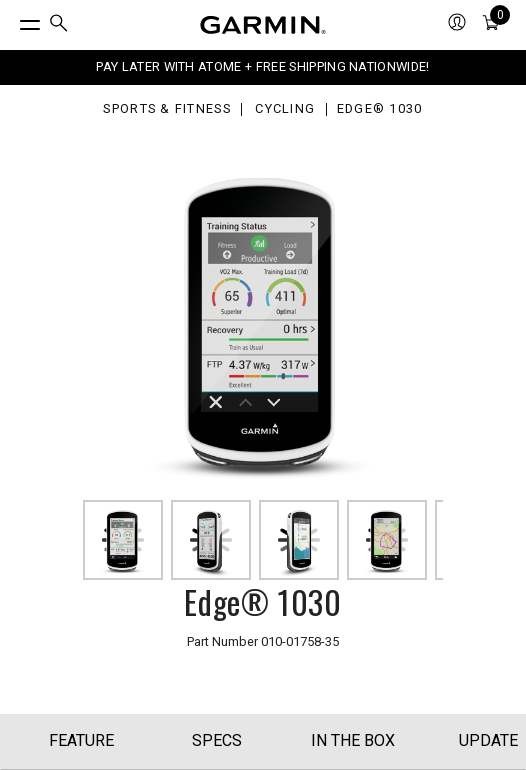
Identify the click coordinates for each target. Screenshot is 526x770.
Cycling (285, 109)
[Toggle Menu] (12, 20)
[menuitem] (59, 25)
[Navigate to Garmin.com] (263, 25)
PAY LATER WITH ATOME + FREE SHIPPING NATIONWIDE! (262, 66)
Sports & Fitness (166, 109)
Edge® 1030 (380, 109)
